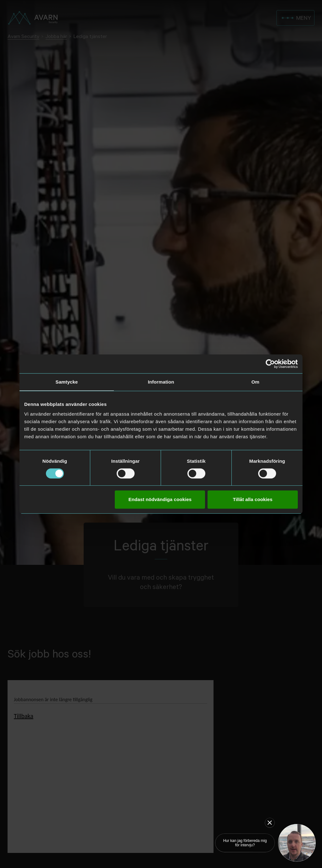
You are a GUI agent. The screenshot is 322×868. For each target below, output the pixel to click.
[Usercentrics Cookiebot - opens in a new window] (270, 364)
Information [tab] (161, 382)
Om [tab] (255, 382)
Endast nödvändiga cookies (160, 499)
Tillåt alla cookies (253, 499)
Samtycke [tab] (67, 382)
